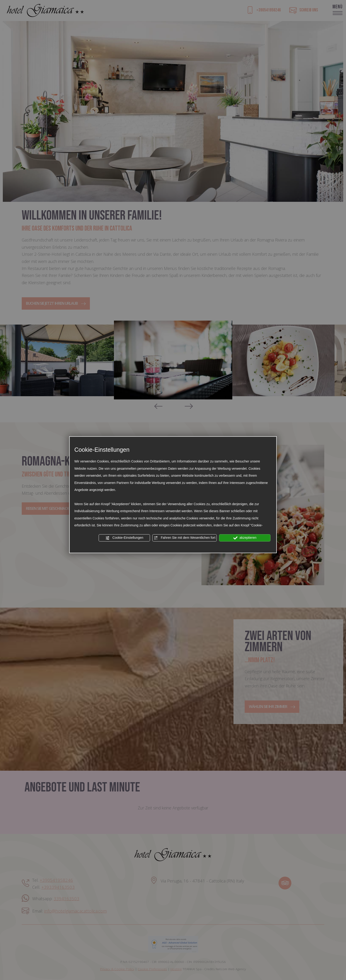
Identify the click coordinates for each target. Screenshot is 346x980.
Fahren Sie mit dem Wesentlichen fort (185, 538)
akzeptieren (245, 538)
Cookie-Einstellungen (124, 538)
